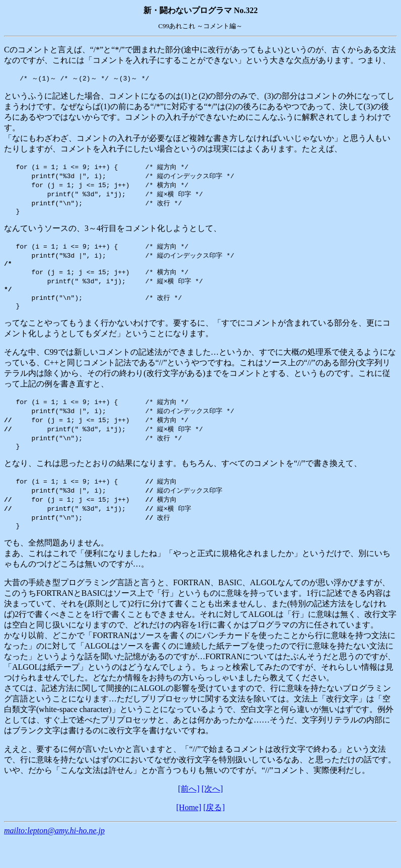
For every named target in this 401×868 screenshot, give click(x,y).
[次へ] (213, 808)
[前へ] (189, 808)
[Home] (189, 827)
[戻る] (214, 827)
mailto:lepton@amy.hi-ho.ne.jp (54, 850)
